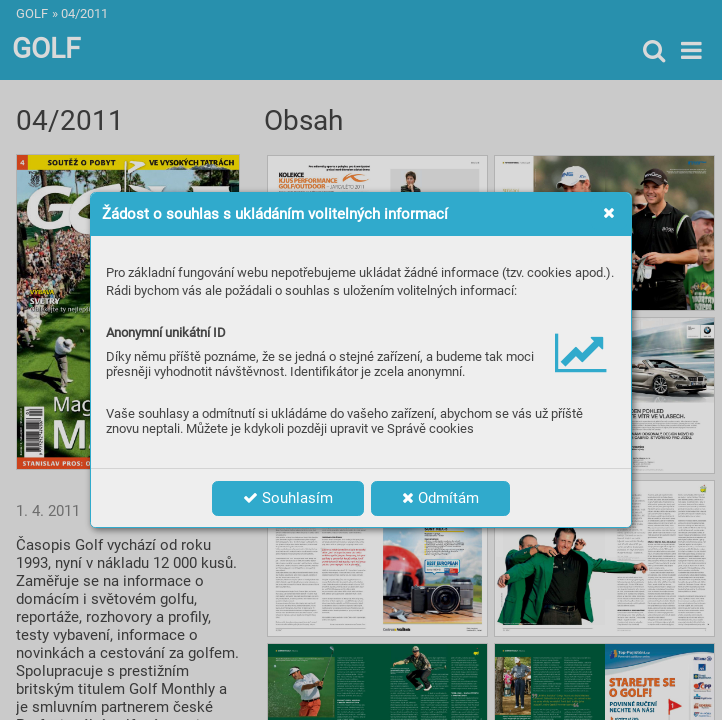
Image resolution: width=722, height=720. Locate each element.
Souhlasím (288, 498)
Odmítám (440, 498)
